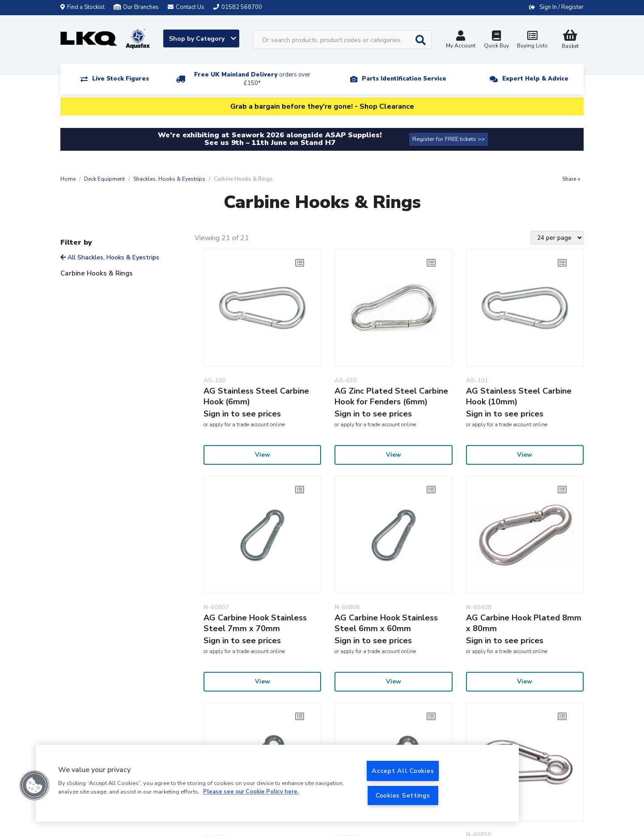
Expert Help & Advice (535, 79)
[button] (34, 785)
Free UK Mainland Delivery (252, 79)
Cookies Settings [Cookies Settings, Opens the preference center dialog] (403, 795)
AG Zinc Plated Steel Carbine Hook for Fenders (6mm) (391, 396)
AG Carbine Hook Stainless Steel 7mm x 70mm (255, 623)
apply (216, 424)
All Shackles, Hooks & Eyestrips (110, 257)
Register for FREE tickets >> (449, 139)
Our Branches (136, 7)
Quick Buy (496, 40)
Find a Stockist (83, 7)
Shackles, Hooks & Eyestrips (169, 179)
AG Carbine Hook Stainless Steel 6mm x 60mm (386, 623)
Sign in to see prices (242, 414)
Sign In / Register (561, 7)
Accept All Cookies (403, 771)
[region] (277, 783)
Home (68, 179)
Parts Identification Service (404, 79)
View (263, 455)
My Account (461, 40)
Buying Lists (532, 40)
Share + (571, 179)
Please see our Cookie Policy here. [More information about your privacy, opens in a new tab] (251, 792)
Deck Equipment (104, 179)
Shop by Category (203, 39)
